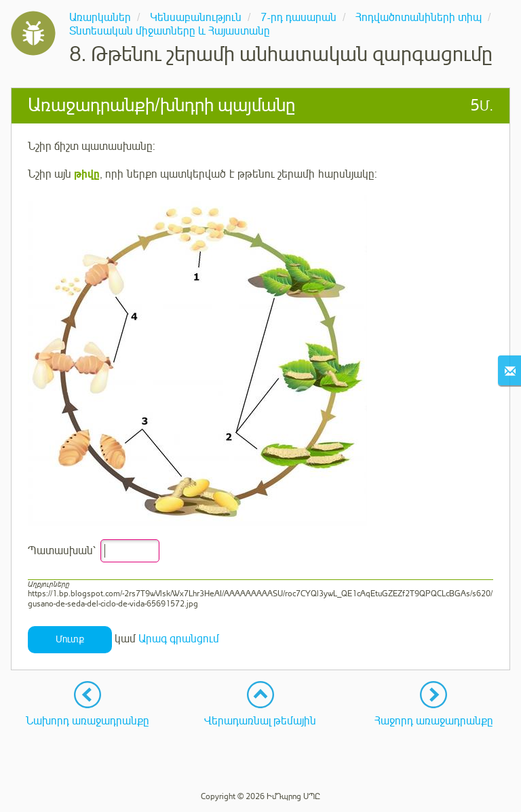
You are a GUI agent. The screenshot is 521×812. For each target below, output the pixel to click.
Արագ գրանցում (179, 639)
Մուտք (70, 639)
